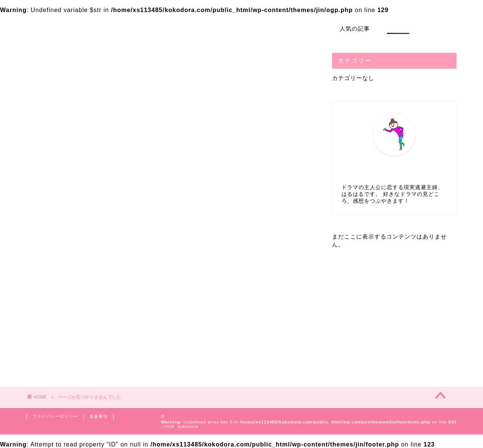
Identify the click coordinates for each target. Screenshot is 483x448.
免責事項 (98, 416)
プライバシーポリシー (55, 416)
